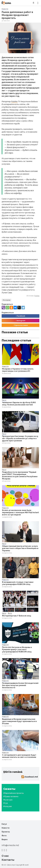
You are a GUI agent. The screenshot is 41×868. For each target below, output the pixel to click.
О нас (5, 856)
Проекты (6, 832)
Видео (5, 839)
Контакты (8, 860)
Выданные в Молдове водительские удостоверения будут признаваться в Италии (19, 721)
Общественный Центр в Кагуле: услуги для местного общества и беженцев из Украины (20, 548)
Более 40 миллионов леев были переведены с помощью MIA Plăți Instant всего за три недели (20, 512)
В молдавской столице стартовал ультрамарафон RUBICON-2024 (18, 583)
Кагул (4, 400)
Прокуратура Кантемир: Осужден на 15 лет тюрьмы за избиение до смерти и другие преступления (20, 438)
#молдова (7, 300)
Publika (14, 101)
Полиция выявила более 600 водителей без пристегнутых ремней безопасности (20, 685)
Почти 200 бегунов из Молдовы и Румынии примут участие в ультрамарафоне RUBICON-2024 (17, 650)
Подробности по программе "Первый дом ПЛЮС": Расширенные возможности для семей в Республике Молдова (20, 475)
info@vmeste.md (10, 845)
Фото (10, 613)
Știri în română (13, 772)
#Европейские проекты (13, 793)
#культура (8, 800)
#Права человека (11, 796)
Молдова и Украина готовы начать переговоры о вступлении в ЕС (18, 370)
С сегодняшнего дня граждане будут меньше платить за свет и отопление (19, 756)
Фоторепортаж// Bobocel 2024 (17, 616)
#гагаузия (7, 806)
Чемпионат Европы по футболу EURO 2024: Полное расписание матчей (19, 404)
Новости (5, 9)
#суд (5, 803)
